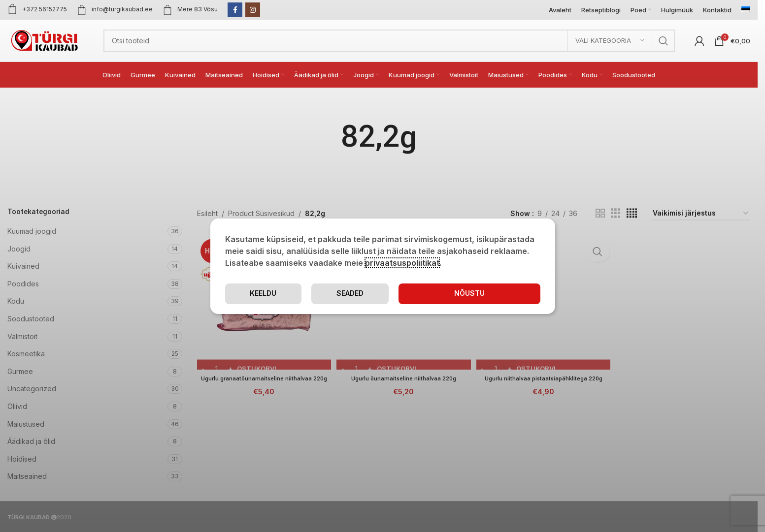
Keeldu (501, 293)
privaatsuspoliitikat (402, 262)
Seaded (412, 293)
